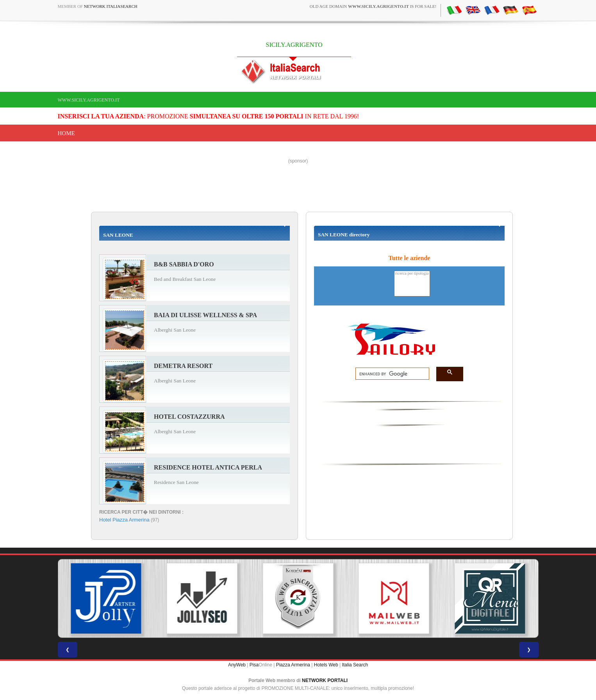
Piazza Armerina (293, 665)
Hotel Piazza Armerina (124, 520)
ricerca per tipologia (412, 274)
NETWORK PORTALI (325, 680)
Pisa (254, 665)
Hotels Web (326, 665)
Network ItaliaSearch (111, 6)
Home (66, 133)
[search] (390, 374)
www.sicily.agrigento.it (89, 100)
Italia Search (355, 665)
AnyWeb (237, 665)
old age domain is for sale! (373, 6)
